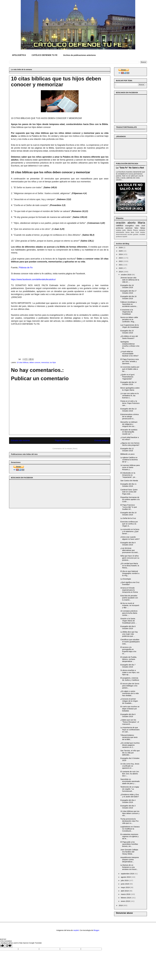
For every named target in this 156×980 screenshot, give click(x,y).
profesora (119, 237)
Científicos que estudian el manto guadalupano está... (130, 642)
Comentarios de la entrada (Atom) (65, 449)
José (143, 226)
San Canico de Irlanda (129, 481)
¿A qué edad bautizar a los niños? (130, 438)
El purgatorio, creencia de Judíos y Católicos (130, 679)
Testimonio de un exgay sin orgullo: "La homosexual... (130, 789)
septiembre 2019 (128, 874)
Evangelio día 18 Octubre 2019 (127, 286)
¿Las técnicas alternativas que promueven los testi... (130, 550)
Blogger (96, 930)
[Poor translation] (9, 946)
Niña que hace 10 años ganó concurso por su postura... (130, 558)
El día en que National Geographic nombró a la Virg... (130, 573)
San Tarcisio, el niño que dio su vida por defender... (130, 753)
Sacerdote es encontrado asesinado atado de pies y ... (130, 781)
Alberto (130, 230)
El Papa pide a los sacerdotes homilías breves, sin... (129, 844)
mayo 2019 (125, 887)
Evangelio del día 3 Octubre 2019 (128, 807)
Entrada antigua (102, 440)
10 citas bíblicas (23, 362)
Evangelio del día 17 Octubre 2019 (129, 292)
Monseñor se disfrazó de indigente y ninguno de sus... (129, 424)
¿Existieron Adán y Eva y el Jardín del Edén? (130, 796)
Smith (137, 232)
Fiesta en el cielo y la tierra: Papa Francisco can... (130, 403)
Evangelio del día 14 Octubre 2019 (129, 383)
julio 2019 (125, 880)
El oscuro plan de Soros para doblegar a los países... (130, 686)
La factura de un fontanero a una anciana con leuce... (129, 867)
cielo (138, 226)
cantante (142, 230)
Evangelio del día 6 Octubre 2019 (128, 715)
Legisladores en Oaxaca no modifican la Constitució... (130, 829)
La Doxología (126, 579)
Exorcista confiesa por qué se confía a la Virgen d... (129, 524)
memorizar (45, 362)
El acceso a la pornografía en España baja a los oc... (128, 650)
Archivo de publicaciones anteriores (80, 55)
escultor (130, 234)
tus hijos (53, 362)
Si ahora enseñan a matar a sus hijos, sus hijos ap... (130, 672)
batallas (143, 232)
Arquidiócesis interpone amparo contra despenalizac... (130, 859)
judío (124, 230)
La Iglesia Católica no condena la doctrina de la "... (129, 460)
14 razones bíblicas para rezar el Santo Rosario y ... (130, 467)
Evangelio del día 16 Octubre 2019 (129, 297)
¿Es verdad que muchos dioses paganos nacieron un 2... (130, 745)
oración (121, 223)
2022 (121, 261)
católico (120, 226)
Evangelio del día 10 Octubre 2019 (129, 514)
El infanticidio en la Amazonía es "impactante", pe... (129, 475)
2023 (121, 258)
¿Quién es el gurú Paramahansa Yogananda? (128, 377)
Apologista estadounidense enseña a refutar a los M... (130, 345)
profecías (120, 228)
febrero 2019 (126, 898)
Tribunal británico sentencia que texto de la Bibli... (129, 737)
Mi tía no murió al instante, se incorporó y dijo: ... (130, 605)
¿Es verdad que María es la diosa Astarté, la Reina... (130, 566)
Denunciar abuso (124, 913)
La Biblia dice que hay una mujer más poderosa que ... (129, 634)
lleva (132, 232)
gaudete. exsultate (139, 234)
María (141, 223)
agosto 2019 (126, 877)
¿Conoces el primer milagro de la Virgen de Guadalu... (129, 701)
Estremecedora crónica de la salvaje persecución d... (130, 416)
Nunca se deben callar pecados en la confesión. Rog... (129, 319)
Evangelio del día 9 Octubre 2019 (128, 544)
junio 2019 (125, 884)
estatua (119, 230)
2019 (121, 272)
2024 (121, 254)
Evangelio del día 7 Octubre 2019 (128, 666)
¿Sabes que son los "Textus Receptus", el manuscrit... (130, 722)
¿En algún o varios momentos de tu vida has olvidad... (130, 693)
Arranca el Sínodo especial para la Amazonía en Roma (129, 590)
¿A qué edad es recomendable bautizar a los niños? (130, 354)
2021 (121, 265)
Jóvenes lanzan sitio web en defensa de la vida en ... (130, 280)
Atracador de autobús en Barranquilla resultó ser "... (129, 432)
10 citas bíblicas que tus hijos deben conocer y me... (130, 813)
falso (136, 228)
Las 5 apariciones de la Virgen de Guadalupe (130, 326)
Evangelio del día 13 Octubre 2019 (129, 410)
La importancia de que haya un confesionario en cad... (130, 730)
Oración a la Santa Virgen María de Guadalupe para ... (129, 621)
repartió (125, 237)
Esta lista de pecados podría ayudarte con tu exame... (129, 598)
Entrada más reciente (20, 440)
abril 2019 (125, 891)
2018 (121, 905)
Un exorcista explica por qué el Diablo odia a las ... (130, 369)
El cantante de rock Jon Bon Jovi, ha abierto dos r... (130, 774)
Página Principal (62, 440)
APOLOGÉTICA (19, 55)
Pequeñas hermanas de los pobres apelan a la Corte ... (130, 499)
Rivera (135, 230)
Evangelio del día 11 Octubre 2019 (129, 485)
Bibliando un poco (128, 454)
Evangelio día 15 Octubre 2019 (127, 332)
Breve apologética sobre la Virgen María (130, 389)
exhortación (120, 232)
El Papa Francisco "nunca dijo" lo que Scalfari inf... (129, 507)
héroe (128, 232)
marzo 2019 (126, 894)
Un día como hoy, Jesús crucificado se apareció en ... (130, 766)
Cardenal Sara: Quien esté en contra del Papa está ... (129, 492)
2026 (121, 247)
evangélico (129, 226)
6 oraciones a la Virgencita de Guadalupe (127, 312)
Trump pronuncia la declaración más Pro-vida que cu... (130, 821)
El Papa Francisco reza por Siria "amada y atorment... (130, 361)
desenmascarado (121, 234)
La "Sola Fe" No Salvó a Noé (130, 168)
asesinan (129, 228)
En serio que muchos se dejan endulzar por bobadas (130, 709)
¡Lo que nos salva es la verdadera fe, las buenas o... (130, 395)
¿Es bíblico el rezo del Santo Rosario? (129, 337)
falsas (143, 228)
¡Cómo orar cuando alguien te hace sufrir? (130, 538)
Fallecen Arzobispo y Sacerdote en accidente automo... (129, 304)
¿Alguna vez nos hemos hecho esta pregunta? (130, 444)
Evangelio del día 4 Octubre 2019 (128, 801)
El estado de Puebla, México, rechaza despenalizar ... (129, 659)
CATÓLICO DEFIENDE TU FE (44, 55)
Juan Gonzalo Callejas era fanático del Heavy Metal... (129, 852)
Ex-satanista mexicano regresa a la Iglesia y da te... (130, 836)
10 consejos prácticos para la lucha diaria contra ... (129, 613)
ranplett (76, 930)
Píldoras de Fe (26, 268)
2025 (121, 251)
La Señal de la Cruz (128, 518)
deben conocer (35, 362)
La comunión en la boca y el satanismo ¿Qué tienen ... (130, 531)
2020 (121, 268)
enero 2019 (126, 901)
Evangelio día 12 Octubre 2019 (127, 450)
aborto (132, 223)
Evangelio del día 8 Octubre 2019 (128, 627)
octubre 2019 (126, 275)
